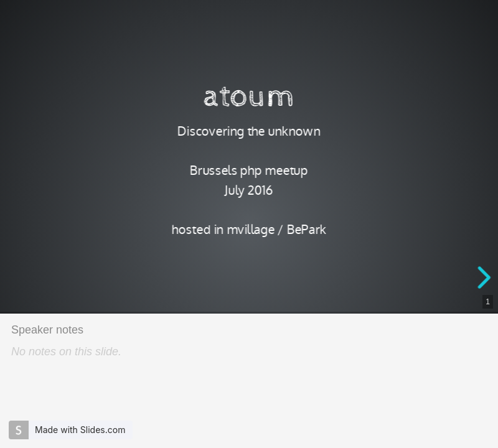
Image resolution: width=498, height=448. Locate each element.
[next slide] (486, 278)
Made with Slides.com (80, 430)
